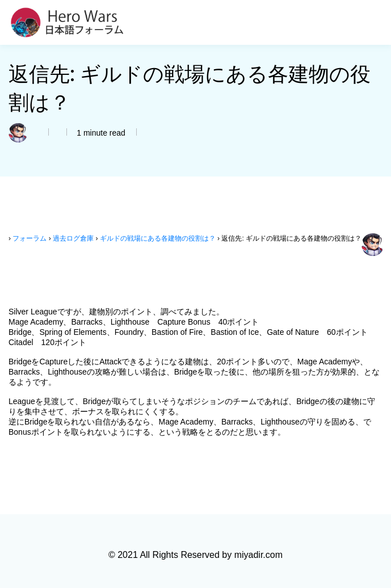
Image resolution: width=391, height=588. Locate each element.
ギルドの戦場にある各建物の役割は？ (158, 238)
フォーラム (30, 238)
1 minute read (100, 133)
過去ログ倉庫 (73, 238)
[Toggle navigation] (376, 23)
